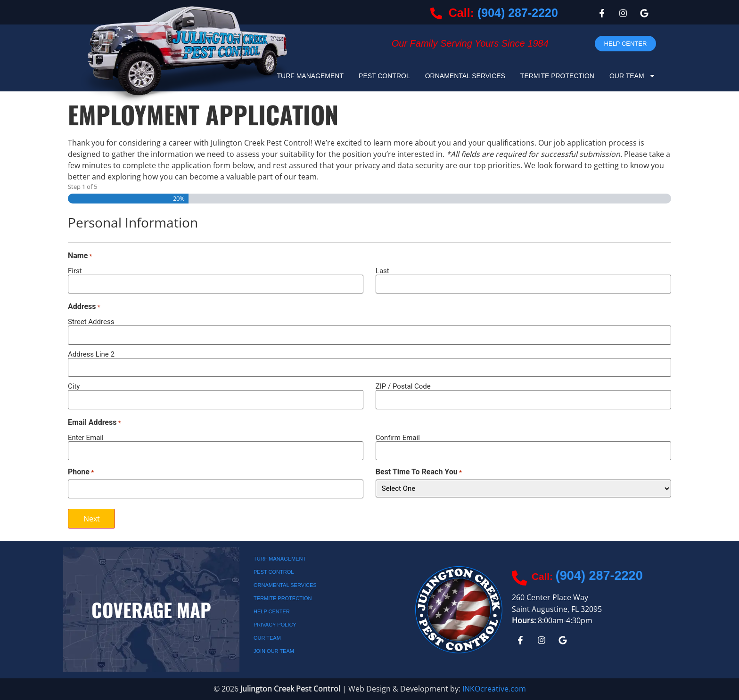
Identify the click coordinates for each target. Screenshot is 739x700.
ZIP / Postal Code (403, 386)
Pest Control (384, 76)
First (75, 271)
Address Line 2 (91, 354)
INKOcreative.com (494, 689)
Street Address (91, 322)
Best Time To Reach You (419, 472)
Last (382, 271)
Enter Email (86, 437)
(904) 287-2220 (518, 13)
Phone (81, 472)
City (74, 386)
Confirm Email (398, 437)
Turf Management (310, 76)
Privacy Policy (275, 625)
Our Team (632, 76)
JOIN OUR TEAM (274, 651)
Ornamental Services (465, 76)
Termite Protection (557, 76)
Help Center (272, 611)
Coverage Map (151, 610)
